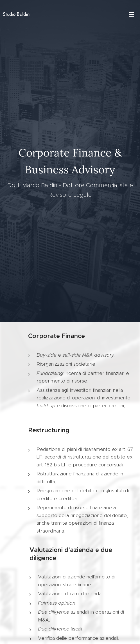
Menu (132, 14)
